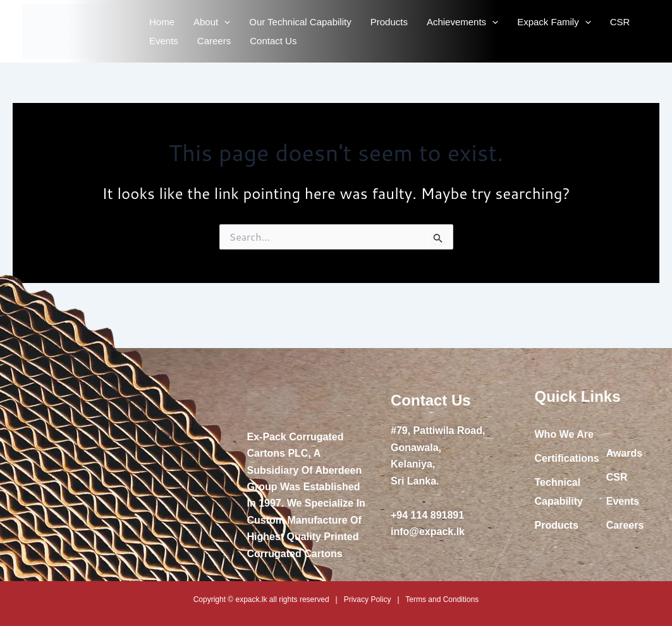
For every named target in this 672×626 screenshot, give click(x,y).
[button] (224, 22)
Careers (214, 41)
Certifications (567, 458)
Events (164, 41)
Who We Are (564, 434)
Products (389, 22)
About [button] (212, 22)
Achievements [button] (462, 22)
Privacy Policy (368, 599)
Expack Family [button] (554, 22)
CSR (620, 22)
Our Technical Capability (300, 22)
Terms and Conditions (442, 599)
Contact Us (273, 41)
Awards (625, 453)
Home (162, 22)
